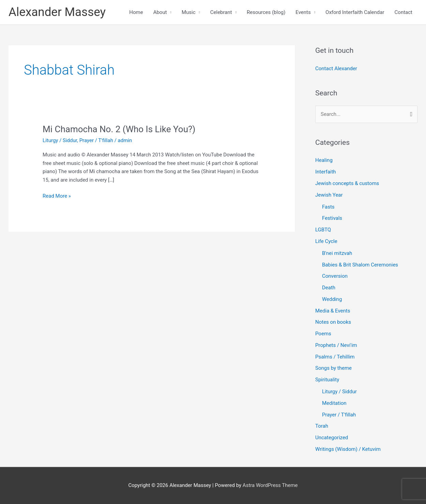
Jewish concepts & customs (347, 183)
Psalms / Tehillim (335, 357)
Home (136, 12)
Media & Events (333, 311)
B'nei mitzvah (337, 253)
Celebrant (221, 12)
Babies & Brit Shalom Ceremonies (360, 265)
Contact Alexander (336, 68)
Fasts (328, 207)
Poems (323, 334)
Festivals (332, 218)
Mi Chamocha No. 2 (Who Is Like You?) (119, 129)
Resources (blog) (266, 12)
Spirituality (327, 380)
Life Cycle (326, 241)
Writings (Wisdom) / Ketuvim (348, 449)
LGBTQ (323, 230)
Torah (322, 426)
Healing (324, 160)
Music (189, 12)
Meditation (334, 403)
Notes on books (333, 322)
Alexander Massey (57, 12)
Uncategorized (332, 438)
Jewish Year (329, 195)
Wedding (332, 299)
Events (303, 12)
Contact (404, 12)
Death (329, 288)
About (160, 12)
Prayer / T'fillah (96, 140)
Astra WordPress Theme (270, 485)
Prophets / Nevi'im (336, 345)
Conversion (335, 276)
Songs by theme (333, 368)
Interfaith (326, 172)
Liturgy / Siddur (60, 140)
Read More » (57, 195)
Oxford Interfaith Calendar (355, 12)
